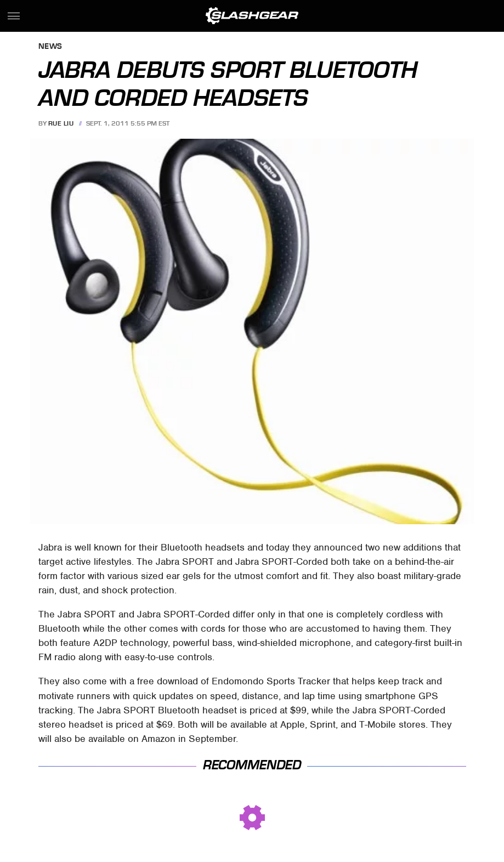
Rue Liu (61, 123)
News (50, 47)
